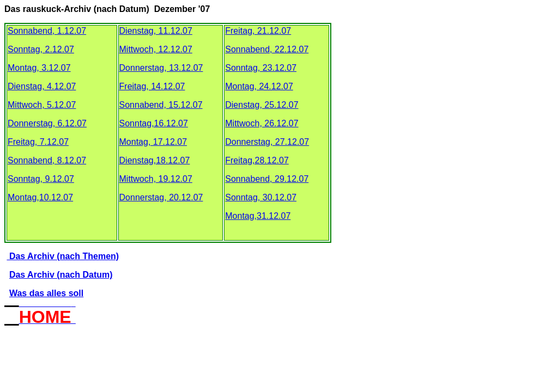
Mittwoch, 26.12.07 (262, 123)
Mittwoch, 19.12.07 (156, 179)
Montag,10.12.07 (40, 197)
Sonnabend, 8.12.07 (47, 160)
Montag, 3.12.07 (39, 68)
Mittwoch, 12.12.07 (156, 49)
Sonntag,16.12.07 (154, 123)
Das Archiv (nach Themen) (63, 256)
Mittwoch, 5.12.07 (42, 105)
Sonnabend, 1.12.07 (47, 31)
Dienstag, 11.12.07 (156, 31)
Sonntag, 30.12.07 (261, 197)
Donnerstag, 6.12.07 (47, 123)
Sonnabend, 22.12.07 (267, 49)
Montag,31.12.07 (258, 216)
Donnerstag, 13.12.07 (161, 68)
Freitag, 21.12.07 (258, 31)
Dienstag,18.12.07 (155, 160)
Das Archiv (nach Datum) (61, 275)
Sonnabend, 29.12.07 (267, 179)
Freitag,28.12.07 (257, 160)
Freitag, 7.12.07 (38, 142)
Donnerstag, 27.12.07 (267, 142)
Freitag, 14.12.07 (152, 86)
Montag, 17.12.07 (153, 142)
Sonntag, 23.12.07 (261, 68)
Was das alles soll (46, 293)
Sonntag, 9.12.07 (41, 179)
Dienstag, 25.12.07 (262, 105)
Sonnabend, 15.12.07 (161, 105)
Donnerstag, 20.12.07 (161, 197)
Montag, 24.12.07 (259, 86)
